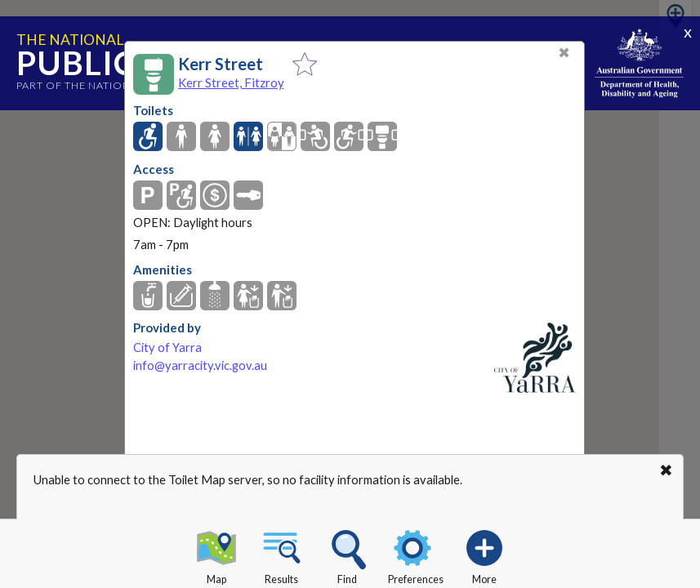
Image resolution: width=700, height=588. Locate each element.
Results (282, 555)
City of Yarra (167, 347)
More (484, 555)
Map (216, 555)
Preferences (416, 555)
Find (347, 555)
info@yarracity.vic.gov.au (200, 365)
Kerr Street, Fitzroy (231, 82)
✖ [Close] (564, 53)
